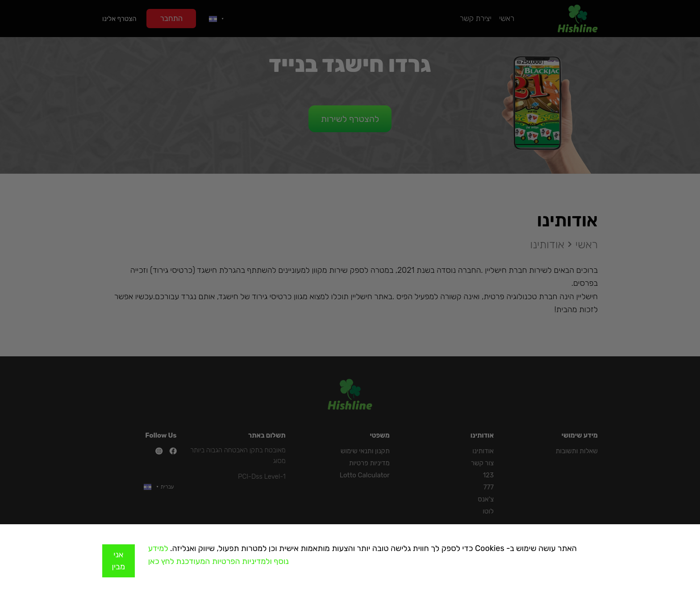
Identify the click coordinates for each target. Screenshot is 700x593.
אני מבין (119, 561)
